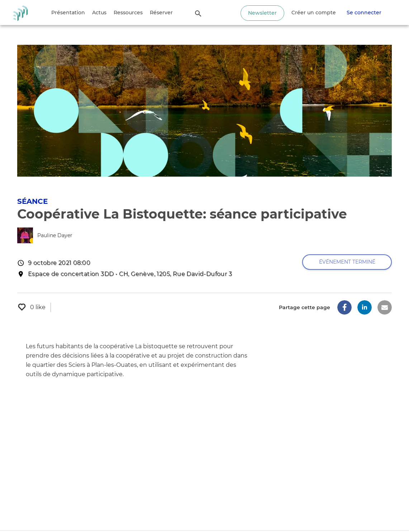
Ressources (128, 13)
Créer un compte (314, 13)
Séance (32, 201)
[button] (344, 307)
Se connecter (364, 13)
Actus (99, 13)
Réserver (161, 13)
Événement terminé (347, 262)
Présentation (68, 13)
